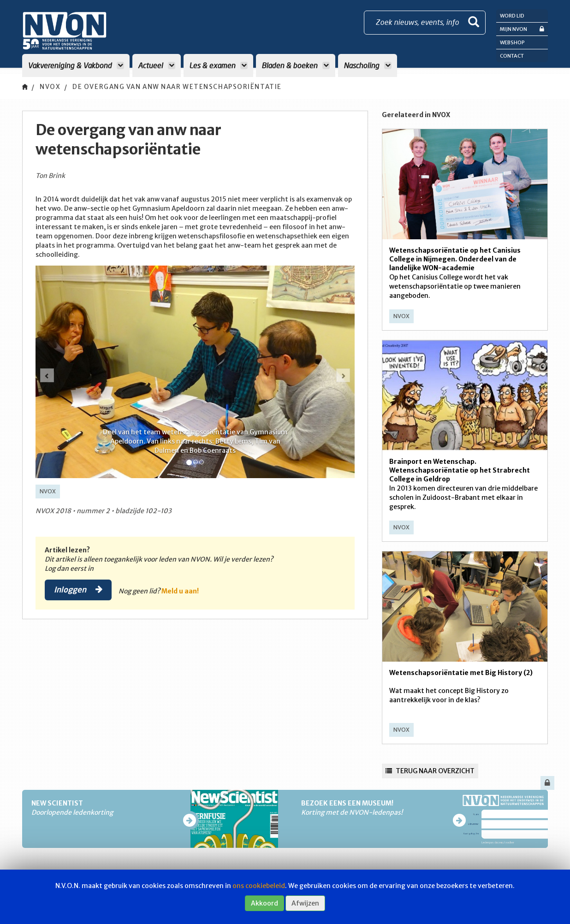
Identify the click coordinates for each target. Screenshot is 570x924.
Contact (512, 56)
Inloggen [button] (79, 590)
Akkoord (264, 903)
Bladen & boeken (296, 65)
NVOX (50, 87)
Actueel (157, 65)
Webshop (512, 42)
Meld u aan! (182, 591)
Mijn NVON (522, 29)
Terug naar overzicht (430, 771)
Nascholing (368, 65)
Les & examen (218, 65)
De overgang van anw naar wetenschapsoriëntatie (186, 87)
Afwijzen (305, 903)
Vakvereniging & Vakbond (76, 65)
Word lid (512, 16)
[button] (47, 375)
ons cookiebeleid (259, 886)
